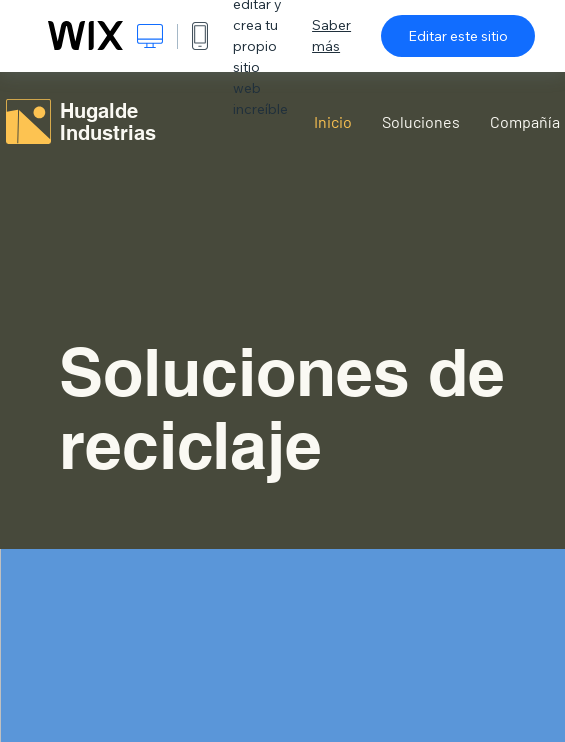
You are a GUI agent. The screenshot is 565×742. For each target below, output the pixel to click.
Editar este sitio (458, 36)
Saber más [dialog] (331, 35)
